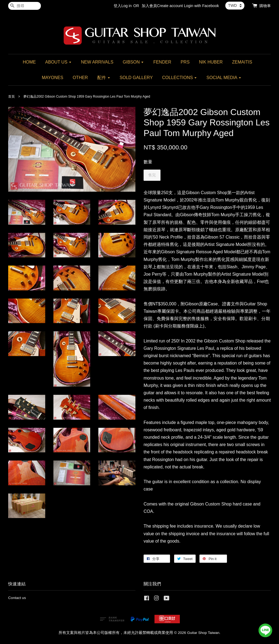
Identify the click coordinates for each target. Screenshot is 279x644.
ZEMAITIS (242, 62)
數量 (148, 162)
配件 (104, 78)
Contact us (17, 598)
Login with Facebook (201, 6)
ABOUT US (58, 62)
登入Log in (123, 6)
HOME (29, 62)
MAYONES (52, 78)
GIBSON (134, 62)
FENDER (162, 62)
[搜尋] (25, 6)
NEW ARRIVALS (97, 62)
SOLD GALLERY (136, 78)
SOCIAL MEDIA (224, 78)
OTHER (80, 78)
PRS (185, 62)
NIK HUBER (211, 62)
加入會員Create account (162, 6)
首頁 (11, 97)
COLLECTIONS (180, 78)
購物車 (265, 6)
